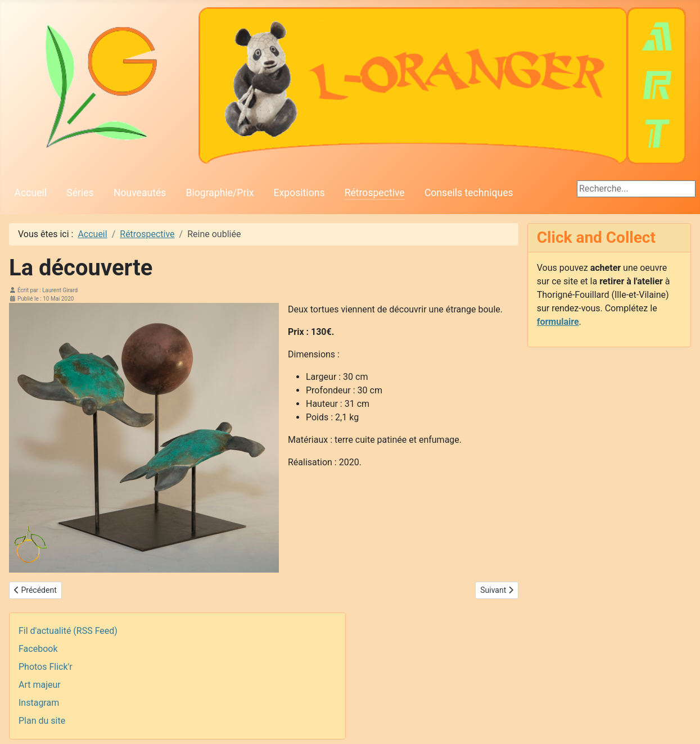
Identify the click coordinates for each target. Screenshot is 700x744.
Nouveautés (140, 193)
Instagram (39, 703)
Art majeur (40, 685)
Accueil (31, 193)
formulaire (558, 322)
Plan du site (42, 721)
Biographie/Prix (220, 193)
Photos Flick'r (46, 667)
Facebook (38, 649)
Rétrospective (375, 193)
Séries (80, 193)
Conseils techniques (469, 193)
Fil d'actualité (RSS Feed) (68, 631)
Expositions (299, 193)
